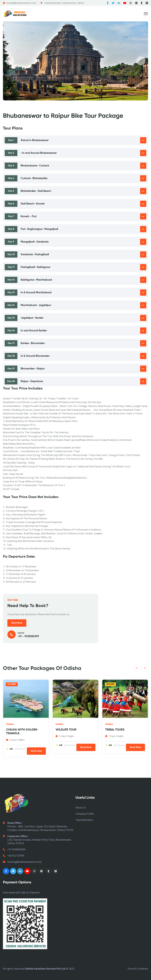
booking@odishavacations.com (21, 3)
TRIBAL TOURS (115, 730)
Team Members (84, 820)
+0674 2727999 (13, 856)
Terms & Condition (138, 969)
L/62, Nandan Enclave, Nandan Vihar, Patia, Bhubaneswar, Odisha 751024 (37, 840)
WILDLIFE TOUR (66, 730)
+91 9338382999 (14, 849)
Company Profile (85, 814)
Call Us (51, 634)
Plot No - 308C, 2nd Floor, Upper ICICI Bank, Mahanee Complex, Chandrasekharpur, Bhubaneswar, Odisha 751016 (38, 826)
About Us (81, 808)
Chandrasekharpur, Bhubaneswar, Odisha (64, 3)
